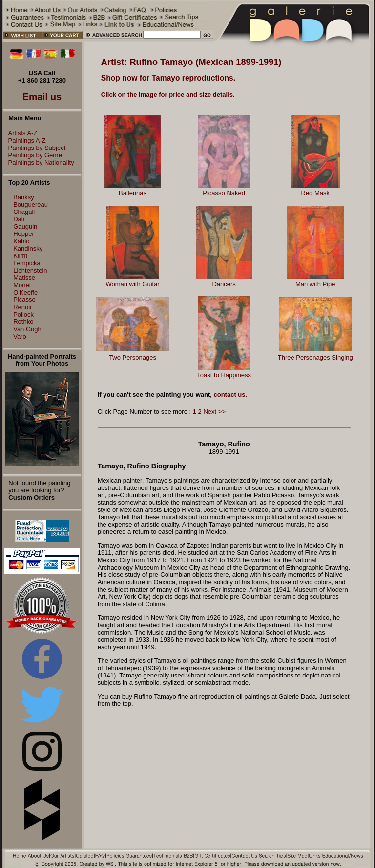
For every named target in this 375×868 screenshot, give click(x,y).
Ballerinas (133, 193)
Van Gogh (27, 329)
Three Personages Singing (315, 357)
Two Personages (133, 357)
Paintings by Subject (35, 148)
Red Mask (315, 193)
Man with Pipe (315, 284)
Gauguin (25, 226)
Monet (22, 285)
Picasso (24, 300)
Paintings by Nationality (39, 162)
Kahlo (21, 241)
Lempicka (27, 263)
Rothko (23, 322)
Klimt (20, 256)
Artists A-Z (21, 133)
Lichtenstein (30, 270)
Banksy (24, 197)
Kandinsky (28, 248)
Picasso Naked (224, 193)
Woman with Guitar (132, 284)
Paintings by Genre (33, 155)
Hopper (24, 234)
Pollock (23, 314)
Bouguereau (31, 204)
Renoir (22, 307)
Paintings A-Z (25, 140)
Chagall (24, 212)
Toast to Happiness (224, 375)
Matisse (24, 278)
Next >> (214, 412)
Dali (19, 219)
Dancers (224, 284)
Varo (20, 336)
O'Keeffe (25, 292)
